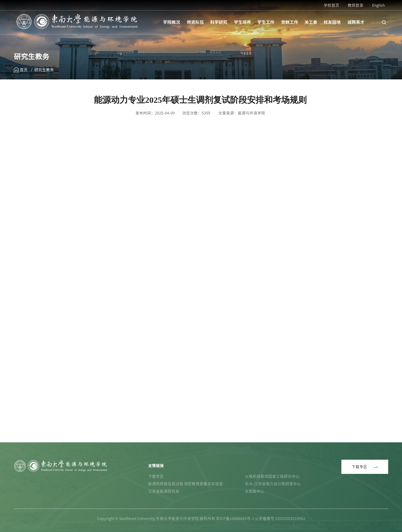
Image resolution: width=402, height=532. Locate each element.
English (378, 5)
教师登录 (356, 5)
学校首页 (331, 5)
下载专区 (156, 476)
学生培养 (242, 22)
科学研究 (219, 22)
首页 (24, 70)
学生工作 (266, 22)
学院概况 (172, 22)
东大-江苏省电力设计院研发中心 (273, 484)
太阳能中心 (255, 491)
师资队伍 (195, 22)
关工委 (311, 22)
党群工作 (290, 22)
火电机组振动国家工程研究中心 (272, 476)
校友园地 (332, 22)
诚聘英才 (356, 22)
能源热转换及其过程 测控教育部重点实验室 (186, 484)
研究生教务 (44, 70)
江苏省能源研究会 (164, 491)
